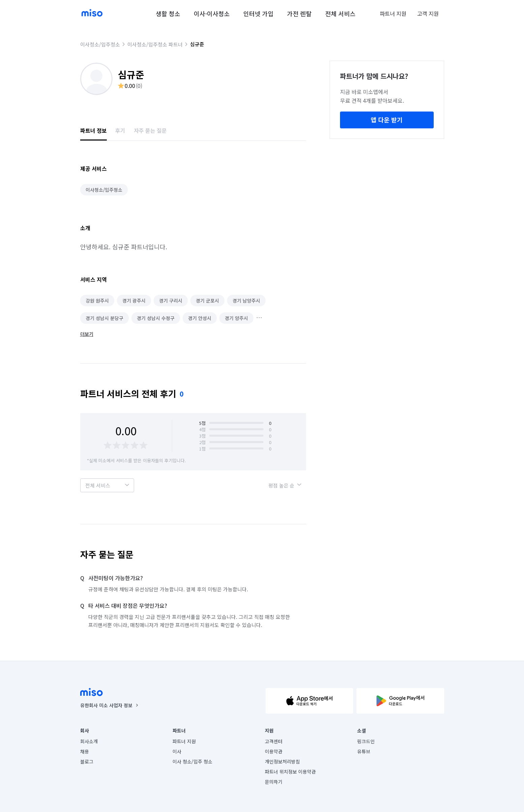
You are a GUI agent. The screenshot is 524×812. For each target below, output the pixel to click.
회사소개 (89, 741)
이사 (177, 751)
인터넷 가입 (258, 13)
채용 (85, 751)
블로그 (87, 761)
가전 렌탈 (299, 13)
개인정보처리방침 (282, 761)
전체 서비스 (340, 13)
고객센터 (274, 741)
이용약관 (274, 751)
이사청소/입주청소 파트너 (155, 44)
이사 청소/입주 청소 (192, 761)
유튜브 (364, 751)
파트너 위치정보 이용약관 (290, 772)
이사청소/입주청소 (100, 44)
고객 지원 (428, 13)
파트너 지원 (393, 13)
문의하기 (274, 782)
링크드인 (366, 741)
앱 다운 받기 (387, 120)
